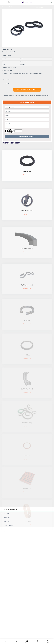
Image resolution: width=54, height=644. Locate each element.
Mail (38, 642)
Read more (27, 180)
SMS (16, 642)
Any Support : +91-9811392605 (27, 90)
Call (48, 642)
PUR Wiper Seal (12, 7)
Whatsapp (27, 642)
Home (4, 7)
